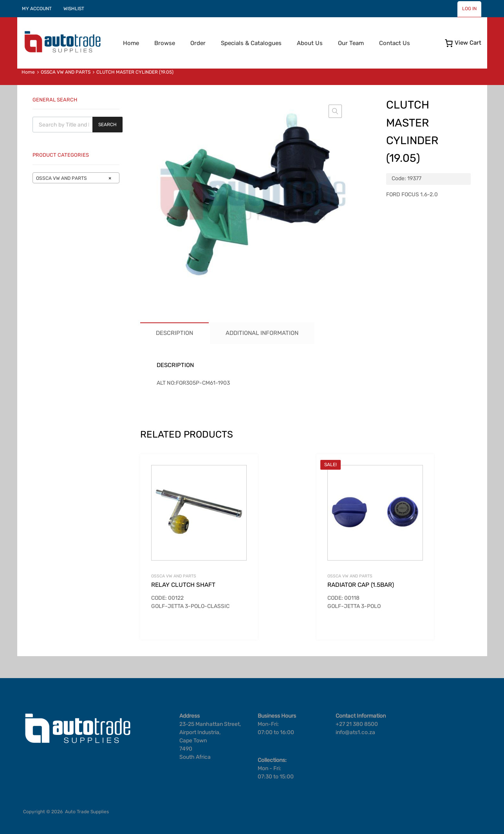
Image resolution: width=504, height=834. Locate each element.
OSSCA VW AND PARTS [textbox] (74, 178)
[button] (335, 111)
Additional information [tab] (262, 333)
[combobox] (76, 178)
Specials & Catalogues (251, 43)
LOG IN (469, 9)
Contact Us (395, 43)
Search (107, 125)
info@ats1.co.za (355, 732)
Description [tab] (174, 333)
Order (198, 43)
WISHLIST (74, 9)
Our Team (351, 43)
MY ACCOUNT (37, 9)
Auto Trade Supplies (87, 812)
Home (131, 43)
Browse (165, 43)
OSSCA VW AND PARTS (66, 72)
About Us (310, 43)
